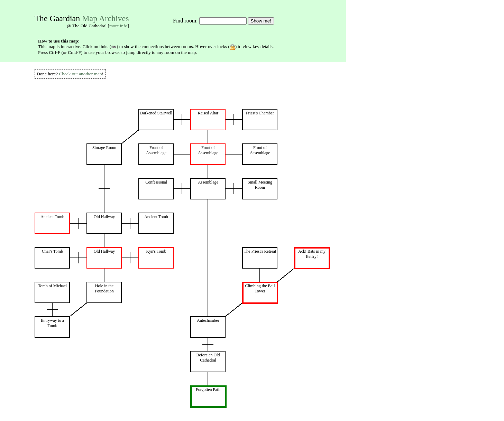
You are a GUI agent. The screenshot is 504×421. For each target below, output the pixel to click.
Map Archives (105, 18)
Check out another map (80, 74)
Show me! (261, 21)
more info (118, 26)
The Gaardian (57, 18)
